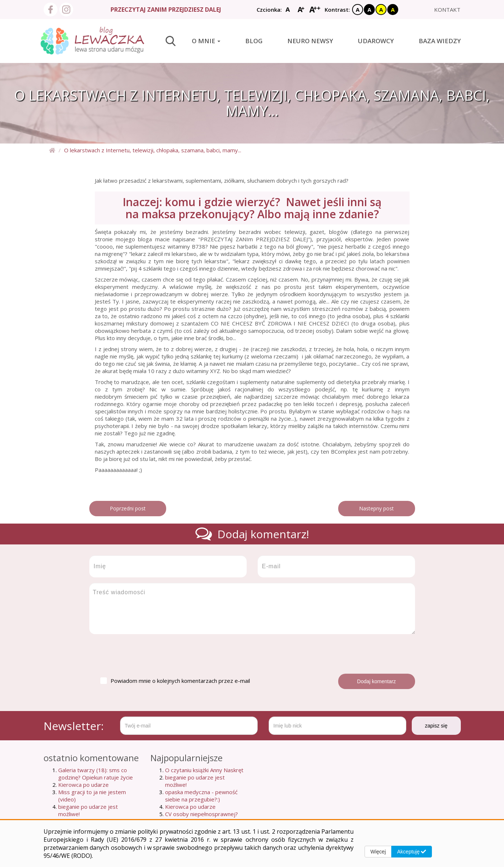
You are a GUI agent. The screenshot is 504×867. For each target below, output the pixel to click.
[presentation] (145, 654)
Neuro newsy (310, 41)
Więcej (378, 852)
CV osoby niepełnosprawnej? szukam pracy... (201, 818)
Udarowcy (376, 41)
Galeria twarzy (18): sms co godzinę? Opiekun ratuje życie (96, 774)
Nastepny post (376, 508)
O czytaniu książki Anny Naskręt (204, 770)
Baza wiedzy (440, 41)
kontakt (447, 10)
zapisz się (436, 726)
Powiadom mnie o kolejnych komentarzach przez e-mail (175, 681)
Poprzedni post (128, 508)
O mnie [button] (206, 41)
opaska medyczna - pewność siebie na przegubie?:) (201, 796)
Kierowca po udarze (83, 785)
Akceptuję (412, 852)
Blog (254, 41)
